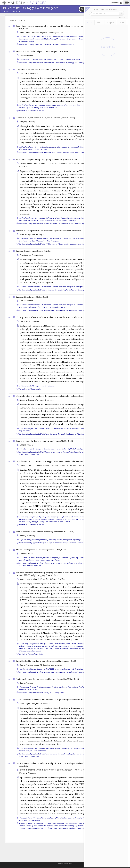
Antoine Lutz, (25, 579)
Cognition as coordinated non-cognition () (41, 69)
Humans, (59, 646)
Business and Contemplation (63, 44)
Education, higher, (40, 818)
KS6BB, (44, 39)
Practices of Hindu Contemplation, (31, 823)
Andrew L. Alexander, (61, 465)
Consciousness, (52, 147)
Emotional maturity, (27, 241)
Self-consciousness (42, 149)
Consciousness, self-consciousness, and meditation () (45, 118)
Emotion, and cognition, (78, 238)
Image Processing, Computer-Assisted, (34, 519)
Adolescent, (24, 517)
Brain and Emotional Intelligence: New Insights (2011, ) (43, 51)
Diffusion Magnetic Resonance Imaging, (34, 646)
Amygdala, (37, 517)
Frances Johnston (56, 33)
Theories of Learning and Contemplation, (59, 452)
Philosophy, (46, 560)
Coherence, (65, 748)
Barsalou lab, (51, 105)
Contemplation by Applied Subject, (40, 44)
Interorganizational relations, (30, 39)
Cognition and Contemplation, (55, 152)
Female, (77, 517)
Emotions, (79, 305)
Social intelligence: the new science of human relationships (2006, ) (47, 679)
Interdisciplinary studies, (68, 147)
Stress (35, 689)
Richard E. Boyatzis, (40, 33)
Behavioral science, (53, 218)
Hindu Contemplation (77, 828)
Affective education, (27, 238)
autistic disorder (64, 522)
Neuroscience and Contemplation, (56, 224)
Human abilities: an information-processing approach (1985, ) (45, 532)
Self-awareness (25, 431)
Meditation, (82, 147)
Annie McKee (57, 665)
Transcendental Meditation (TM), (65, 826)
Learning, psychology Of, (61, 449)
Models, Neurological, (42, 648)
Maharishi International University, (69, 818)
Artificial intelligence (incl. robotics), (33, 105)
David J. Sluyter (38, 234)
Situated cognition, (26, 108)
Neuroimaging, (84, 648)
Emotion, (60, 59)
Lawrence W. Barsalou (29, 73)
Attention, (50, 428)
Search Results (17, 11)
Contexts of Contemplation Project (31, 111)
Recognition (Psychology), (29, 522)
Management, (61, 39)
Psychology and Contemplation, (78, 63)
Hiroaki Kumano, (81, 163)
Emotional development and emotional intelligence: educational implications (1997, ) (55, 231)
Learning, (48, 449)
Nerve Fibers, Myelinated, (69, 648)
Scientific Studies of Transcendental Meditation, (36, 826)
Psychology (77, 540)
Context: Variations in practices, (73, 218)
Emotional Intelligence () (33, 251)
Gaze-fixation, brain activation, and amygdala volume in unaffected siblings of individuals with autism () (67, 461)
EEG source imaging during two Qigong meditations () (46, 159)
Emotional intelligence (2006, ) (32, 297)
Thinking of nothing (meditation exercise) (60, 220)
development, (39, 108)
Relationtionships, (35, 307)
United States (55, 560)
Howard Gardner (26, 445)
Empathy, (48, 687)
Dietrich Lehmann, (41, 163)
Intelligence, (80, 287)
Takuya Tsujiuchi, (66, 163)
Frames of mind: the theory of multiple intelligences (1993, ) (44, 441)
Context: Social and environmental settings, (68, 37)
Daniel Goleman (26, 55)
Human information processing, (44, 540)
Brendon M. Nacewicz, (42, 465)
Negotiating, (55, 648)
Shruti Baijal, (25, 703)
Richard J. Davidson (78, 465)
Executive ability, (43, 669)
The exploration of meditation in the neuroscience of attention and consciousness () (59, 396)
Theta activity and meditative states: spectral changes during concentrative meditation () (60, 699)
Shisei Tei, (54, 163)
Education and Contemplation (81, 244)
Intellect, (31, 449)
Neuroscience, (33, 220)
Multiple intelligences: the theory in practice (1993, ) (41, 550)
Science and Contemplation (79, 224)
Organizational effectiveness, (78, 39)
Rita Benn (35, 321)
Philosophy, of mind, (27, 149)
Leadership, (51, 39)
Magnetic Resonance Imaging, (69, 519)
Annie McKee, (25, 33)
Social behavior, (51, 522)
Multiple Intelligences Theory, (81, 449)
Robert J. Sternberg (27, 536)
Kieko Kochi (24, 166)
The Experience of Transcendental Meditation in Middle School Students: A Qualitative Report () (65, 317)
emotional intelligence (27, 41)
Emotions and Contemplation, (55, 63)
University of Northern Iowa (30, 820)
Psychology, (24, 307)
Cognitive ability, (26, 540)
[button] (127, 3)
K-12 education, (40, 241)
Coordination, (78, 105)
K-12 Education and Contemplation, (57, 244)
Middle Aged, (28, 648)
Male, (82, 519)
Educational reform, (35, 558)
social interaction (51, 108)
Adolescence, (24, 386)
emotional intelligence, (67, 287)
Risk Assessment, (26, 651)
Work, (48, 307)
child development (53, 241)
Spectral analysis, (26, 751)
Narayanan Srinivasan (44, 400)
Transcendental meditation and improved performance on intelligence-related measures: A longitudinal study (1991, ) (67, 765)
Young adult (37, 651)
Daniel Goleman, (27, 665)
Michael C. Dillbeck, (82, 770)
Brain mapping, (52, 517)
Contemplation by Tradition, (79, 823)
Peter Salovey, (26, 234)
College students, (26, 818)
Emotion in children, (61, 238)
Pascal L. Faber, (26, 163)
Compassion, (24, 687)
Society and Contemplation (54, 692)
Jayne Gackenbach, (65, 770)
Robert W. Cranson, (28, 770)
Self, (44, 307)
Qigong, (42, 220)
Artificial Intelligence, (41, 644)
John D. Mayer (38, 255)
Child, (61, 517)
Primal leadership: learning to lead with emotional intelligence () (46, 661)
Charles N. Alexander (28, 773)
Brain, (22, 59)
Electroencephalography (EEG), (81, 748)
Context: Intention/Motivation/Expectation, (35, 37)
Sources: (7, 11)
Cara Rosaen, (25, 321)
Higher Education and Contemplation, (33, 828)
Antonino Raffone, (27, 400)
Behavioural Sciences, (65, 105)
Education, (24, 449)
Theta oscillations (39, 751)
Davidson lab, (68, 517)
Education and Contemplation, (58, 828)
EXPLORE (116, 3)
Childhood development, (44, 238)
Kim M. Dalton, (26, 465)
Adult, (31, 517)
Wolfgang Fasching (27, 122)
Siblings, (42, 522)
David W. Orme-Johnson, (47, 770)
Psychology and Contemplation (30, 389)
